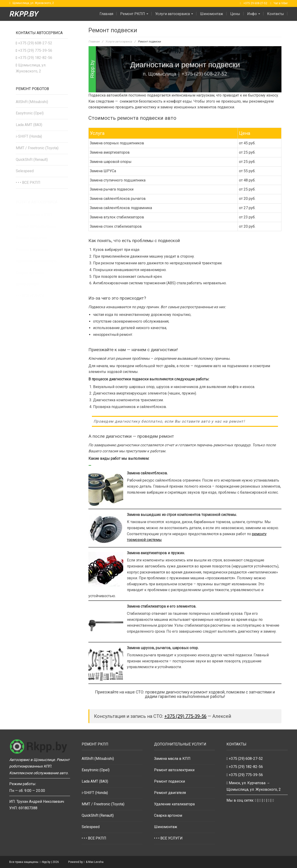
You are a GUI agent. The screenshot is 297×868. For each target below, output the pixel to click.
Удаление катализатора (174, 804)
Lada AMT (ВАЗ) (29, 125)
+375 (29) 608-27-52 (35, 43)
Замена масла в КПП (172, 759)
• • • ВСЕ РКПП (28, 183)
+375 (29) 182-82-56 (35, 58)
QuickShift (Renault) (32, 160)
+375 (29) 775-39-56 (185, 716)
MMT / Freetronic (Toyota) (37, 148)
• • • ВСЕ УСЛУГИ (168, 838)
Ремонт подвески (169, 781)
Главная (106, 14)
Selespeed (25, 171)
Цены (235, 14)
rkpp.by (24, 14)
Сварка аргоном (168, 815)
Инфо (254, 14)
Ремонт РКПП (134, 14)
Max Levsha (96, 862)
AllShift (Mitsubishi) (32, 102)
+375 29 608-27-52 (255, 3)
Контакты (276, 14)
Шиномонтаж (212, 14)
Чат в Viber (281, 3)
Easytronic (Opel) (30, 113)
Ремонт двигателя (170, 793)
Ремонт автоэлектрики (174, 770)
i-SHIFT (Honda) (29, 136)
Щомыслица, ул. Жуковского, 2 (33, 3)
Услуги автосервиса (174, 14)
